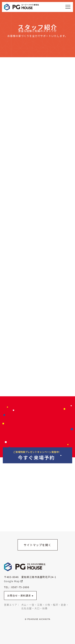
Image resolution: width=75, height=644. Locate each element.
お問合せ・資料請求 (20, 595)
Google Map (13, 581)
